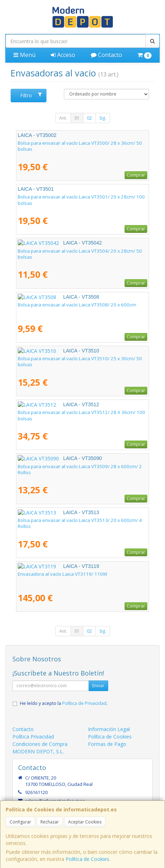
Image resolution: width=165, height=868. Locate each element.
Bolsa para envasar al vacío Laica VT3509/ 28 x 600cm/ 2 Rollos (80, 469)
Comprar (136, 175)
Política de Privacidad (84, 703)
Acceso (63, 55)
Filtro (31, 95)
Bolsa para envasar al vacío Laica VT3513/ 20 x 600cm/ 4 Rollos (80, 523)
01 (77, 118)
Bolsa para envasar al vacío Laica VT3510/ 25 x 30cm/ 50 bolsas (80, 361)
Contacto (106, 55)
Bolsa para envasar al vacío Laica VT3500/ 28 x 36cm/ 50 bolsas (80, 146)
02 (89, 118)
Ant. (63, 118)
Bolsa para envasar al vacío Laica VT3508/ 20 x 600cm (77, 305)
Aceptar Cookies (85, 822)
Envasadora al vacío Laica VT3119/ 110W (62, 574)
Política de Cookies (87, 859)
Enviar (98, 686)
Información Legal (109, 729)
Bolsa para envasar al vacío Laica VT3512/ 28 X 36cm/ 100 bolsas (81, 415)
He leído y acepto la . (64, 703)
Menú (24, 55)
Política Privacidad (33, 737)
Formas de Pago (107, 744)
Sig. (103, 118)
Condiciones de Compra (40, 744)
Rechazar (50, 822)
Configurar (20, 822)
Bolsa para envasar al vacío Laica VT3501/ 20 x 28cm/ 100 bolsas (81, 200)
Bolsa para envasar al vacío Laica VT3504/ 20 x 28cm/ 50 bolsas (80, 254)
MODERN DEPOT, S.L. (38, 751)
